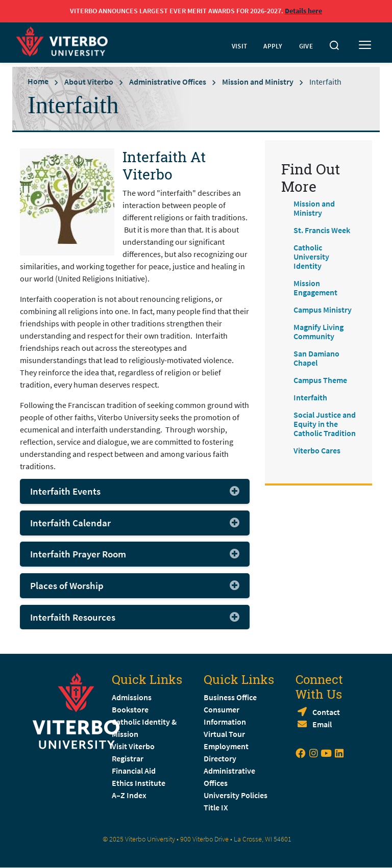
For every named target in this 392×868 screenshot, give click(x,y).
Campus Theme (320, 380)
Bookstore (130, 709)
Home (38, 81)
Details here (303, 11)
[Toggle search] (334, 45)
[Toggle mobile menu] (365, 45)
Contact (326, 712)
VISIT (240, 46)
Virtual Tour (224, 734)
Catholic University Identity (311, 257)
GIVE (306, 46)
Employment (226, 746)
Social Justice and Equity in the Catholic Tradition (325, 424)
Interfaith (310, 397)
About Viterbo (89, 81)
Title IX (216, 807)
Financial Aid (134, 771)
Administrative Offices (168, 81)
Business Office (230, 697)
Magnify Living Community (318, 331)
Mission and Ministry (258, 81)
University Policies (236, 795)
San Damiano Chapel (316, 358)
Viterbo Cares (317, 450)
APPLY (273, 46)
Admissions (132, 697)
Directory (221, 758)
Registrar (128, 758)
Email (322, 724)
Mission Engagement (315, 288)
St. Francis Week (322, 230)
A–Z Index (129, 795)
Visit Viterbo (133, 746)
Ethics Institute (139, 783)
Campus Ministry (323, 310)
